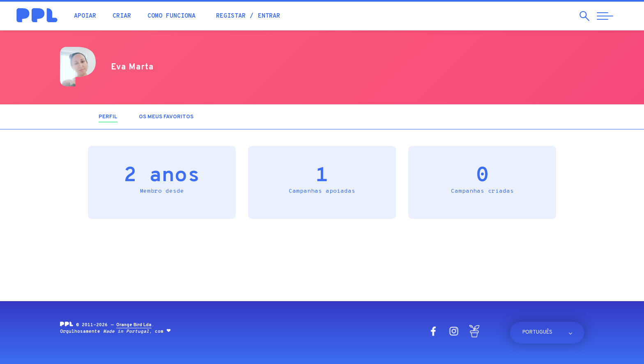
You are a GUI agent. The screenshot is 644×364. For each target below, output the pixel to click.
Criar (122, 16)
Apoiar (85, 16)
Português (537, 332)
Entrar (269, 16)
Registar (231, 16)
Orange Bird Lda (134, 325)
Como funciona (171, 16)
